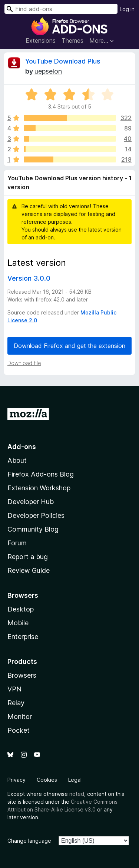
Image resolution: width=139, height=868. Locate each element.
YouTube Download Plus (63, 61)
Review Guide (29, 570)
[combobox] (61, 9)
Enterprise (23, 637)
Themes (72, 41)
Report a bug (28, 557)
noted (77, 794)
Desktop (21, 609)
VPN (14, 689)
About (17, 460)
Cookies (47, 780)
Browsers (22, 675)
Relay (16, 703)
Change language (29, 841)
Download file (24, 363)
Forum (17, 543)
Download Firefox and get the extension (69, 346)
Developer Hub (31, 502)
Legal (75, 780)
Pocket (19, 730)
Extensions (41, 41)
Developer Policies (36, 515)
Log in (127, 9)
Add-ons (22, 447)
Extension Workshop (39, 488)
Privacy (16, 780)
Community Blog (33, 529)
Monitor (20, 717)
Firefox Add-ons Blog (41, 474)
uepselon (48, 71)
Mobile (18, 623)
